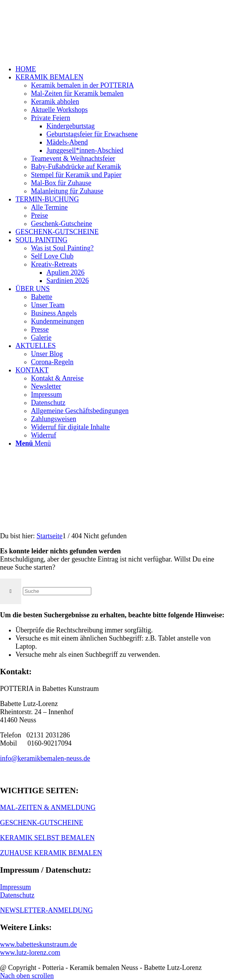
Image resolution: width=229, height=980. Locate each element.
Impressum (15, 887)
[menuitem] (122, 69)
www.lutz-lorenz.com (30, 952)
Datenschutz (17, 895)
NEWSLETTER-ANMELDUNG (46, 910)
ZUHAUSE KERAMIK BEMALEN (51, 853)
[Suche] (57, 591)
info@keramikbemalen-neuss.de (45, 758)
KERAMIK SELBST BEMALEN (47, 838)
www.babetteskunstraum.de (38, 944)
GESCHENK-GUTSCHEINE (42, 823)
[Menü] (33, 443)
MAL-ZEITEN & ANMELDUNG (48, 808)
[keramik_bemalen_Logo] (58, 36)
